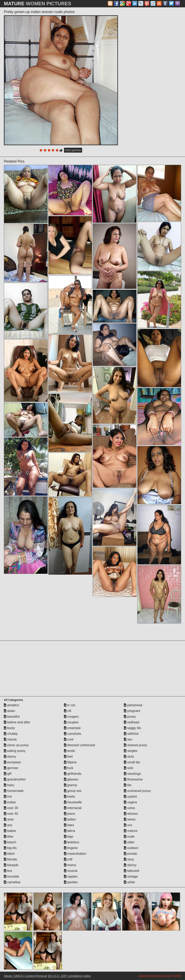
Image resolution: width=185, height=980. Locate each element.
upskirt (130, 797)
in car (70, 705)
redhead (132, 722)
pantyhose (133, 705)
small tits (132, 762)
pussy (130, 717)
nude (129, 836)
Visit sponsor (73, 150)
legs (69, 836)
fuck (69, 768)
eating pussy (15, 751)
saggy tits (132, 728)
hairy (9, 785)
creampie (72, 728)
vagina (130, 802)
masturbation (75, 854)
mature (131, 831)
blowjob (11, 865)
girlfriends (73, 774)
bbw (9, 836)
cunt (69, 739)
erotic (70, 751)
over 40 (11, 814)
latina (70, 831)
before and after (17, 722)
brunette (12, 876)
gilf (8, 774)
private (130, 854)
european (12, 762)
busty (9, 728)
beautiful (12, 717)
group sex (73, 791)
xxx (128, 825)
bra (8, 871)
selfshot (131, 734)
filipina (70, 762)
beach (10, 842)
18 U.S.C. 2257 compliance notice (69, 976)
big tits (10, 848)
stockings (132, 774)
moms (70, 865)
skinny (130, 865)
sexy (129, 859)
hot (8, 797)
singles (131, 751)
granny (71, 785)
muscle (71, 871)
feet (68, 757)
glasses (71, 779)
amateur (12, 705)
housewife (73, 802)
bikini (9, 854)
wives (130, 819)
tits (128, 785)
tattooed (131, 871)
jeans (70, 814)
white (129, 882)
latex (69, 825)
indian (10, 802)
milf (68, 859)
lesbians (72, 842)
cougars (71, 717)
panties (71, 882)
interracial (73, 808)
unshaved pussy (137, 791)
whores (131, 814)
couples (71, 722)
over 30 (11, 808)
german (11, 768)
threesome (133, 779)
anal (9, 819)
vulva (129, 808)
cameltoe (12, 882)
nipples (71, 876)
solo (129, 768)
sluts (129, 757)
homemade (14, 791)
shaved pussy (135, 745)
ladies (70, 819)
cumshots (73, 734)
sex (128, 739)
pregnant (132, 711)
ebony (10, 757)
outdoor (131, 848)
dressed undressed (80, 745)
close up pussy (16, 745)
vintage (131, 876)
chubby (11, 734)
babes (10, 831)
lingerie (71, 848)
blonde (10, 859)
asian (9, 711)
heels (70, 797)
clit (68, 711)
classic (10, 739)
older (129, 842)
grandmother (15, 779)
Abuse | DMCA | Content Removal (25, 976)
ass (8, 825)
